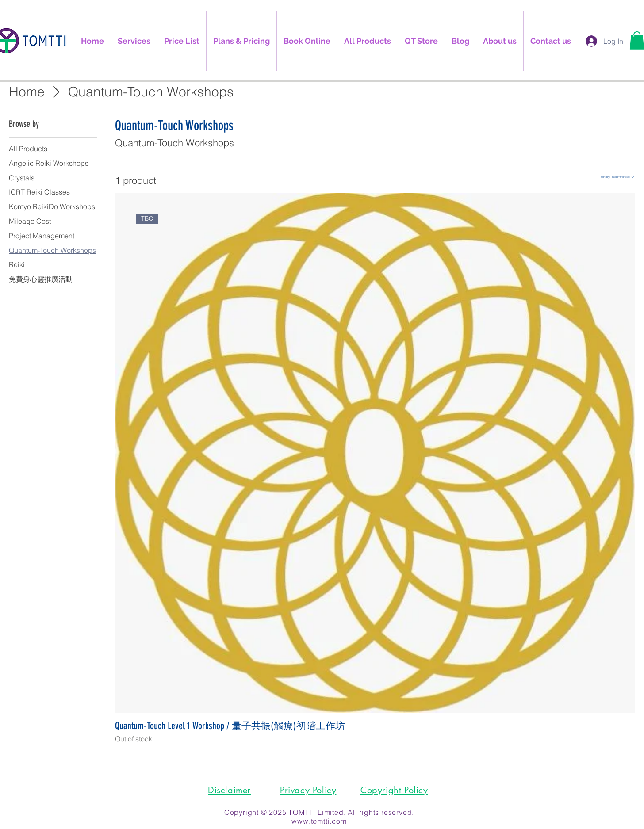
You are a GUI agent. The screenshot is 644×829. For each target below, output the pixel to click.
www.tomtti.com (319, 821)
